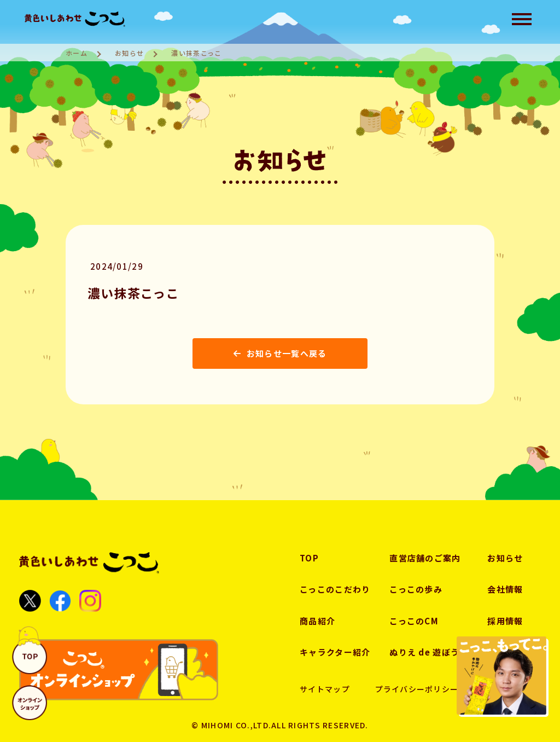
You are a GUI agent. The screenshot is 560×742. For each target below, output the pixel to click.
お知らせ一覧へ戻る (280, 353)
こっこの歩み (416, 589)
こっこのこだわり (335, 589)
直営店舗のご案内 (425, 558)
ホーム (77, 53)
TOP (309, 558)
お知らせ (129, 53)
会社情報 (505, 589)
